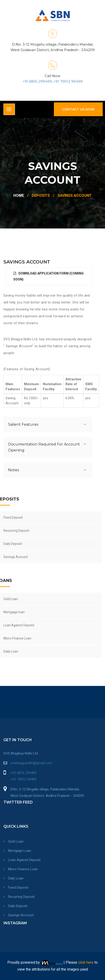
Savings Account (19, 915)
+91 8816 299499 (37, 81)
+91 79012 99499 (68, 81)
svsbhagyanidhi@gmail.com (31, 763)
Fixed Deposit (16, 887)
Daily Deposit (15, 906)
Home (19, 195)
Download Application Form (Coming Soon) (48, 276)
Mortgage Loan (17, 851)
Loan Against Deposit (22, 860)
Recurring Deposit (19, 897)
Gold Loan (13, 841)
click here (86, 962)
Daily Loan (13, 878)
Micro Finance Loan (21, 869)
